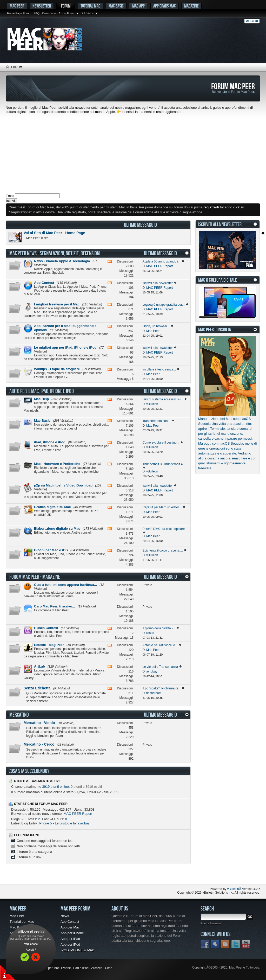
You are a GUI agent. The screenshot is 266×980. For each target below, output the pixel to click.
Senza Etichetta (37, 688)
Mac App (138, 6)
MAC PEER (17, 6)
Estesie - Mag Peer (49, 645)
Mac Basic (116, 6)
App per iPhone (72, 933)
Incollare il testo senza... (159, 369)
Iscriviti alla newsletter (158, 283)
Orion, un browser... (156, 326)
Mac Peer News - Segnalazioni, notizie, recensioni (55, 253)
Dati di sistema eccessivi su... (163, 399)
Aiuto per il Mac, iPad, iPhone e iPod (42, 391)
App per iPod (70, 944)
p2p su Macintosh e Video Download (63, 485)
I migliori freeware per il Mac (57, 304)
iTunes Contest (46, 628)
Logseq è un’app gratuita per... (163, 305)
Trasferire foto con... (156, 421)
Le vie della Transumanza (160, 667)
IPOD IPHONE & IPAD (78, 950)
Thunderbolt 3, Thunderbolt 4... (164, 464)
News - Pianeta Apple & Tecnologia (62, 261)
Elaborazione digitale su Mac (57, 529)
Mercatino (19, 715)
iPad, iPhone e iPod (50, 442)
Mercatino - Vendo (39, 723)
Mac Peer (17, 916)
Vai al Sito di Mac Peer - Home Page (54, 233)
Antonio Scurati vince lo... (160, 645)
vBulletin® (234, 889)
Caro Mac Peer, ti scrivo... (55, 606)
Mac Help (41, 399)
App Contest (44, 283)
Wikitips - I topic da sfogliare (57, 369)
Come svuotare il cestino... (161, 443)
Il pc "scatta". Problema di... (161, 688)
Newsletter (42, 6)
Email (10, 196)
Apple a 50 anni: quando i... (161, 261)
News (65, 916)
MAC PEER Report (78, 814)
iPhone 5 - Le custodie (55, 823)
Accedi (252, 21)
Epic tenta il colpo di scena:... (162, 550)
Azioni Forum (67, 13)
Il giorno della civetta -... (159, 628)
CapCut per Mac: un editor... (162, 507)
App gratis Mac (165, 6)
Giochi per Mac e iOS (51, 550)
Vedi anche (31, 944)
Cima (109, 968)
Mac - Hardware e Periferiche (57, 464)
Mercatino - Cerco (39, 744)
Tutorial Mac (90, 6)
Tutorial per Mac (22, 922)
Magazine (191, 6)
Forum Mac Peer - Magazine (35, 577)
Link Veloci (87, 13)
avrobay (84, 823)
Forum (66, 6)
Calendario (49, 13)
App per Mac (70, 927)
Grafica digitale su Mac (52, 507)
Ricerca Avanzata (211, 923)
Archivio (97, 968)
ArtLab (39, 666)
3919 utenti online (55, 787)
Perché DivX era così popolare (164, 529)
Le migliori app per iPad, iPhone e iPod (65, 347)
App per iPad (70, 939)
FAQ (37, 13)
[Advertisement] (133, 153)
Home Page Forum (19, 13)
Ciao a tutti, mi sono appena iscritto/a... (65, 585)
